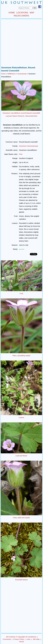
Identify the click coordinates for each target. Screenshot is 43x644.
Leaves (21, 417)
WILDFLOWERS (21, 16)
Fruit (21, 293)
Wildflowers (11, 74)
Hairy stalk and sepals (21, 518)
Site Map (36, 639)
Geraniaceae (22, 74)
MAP (32, 13)
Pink (21, 154)
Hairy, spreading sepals (21, 356)
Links (28, 639)
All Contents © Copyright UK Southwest (21, 637)
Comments (7, 639)
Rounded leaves (21, 580)
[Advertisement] (21, 43)
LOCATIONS (22, 13)
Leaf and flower (21, 456)
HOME (12, 13)
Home (3, 74)
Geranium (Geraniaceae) (29, 146)
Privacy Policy (19, 639)
